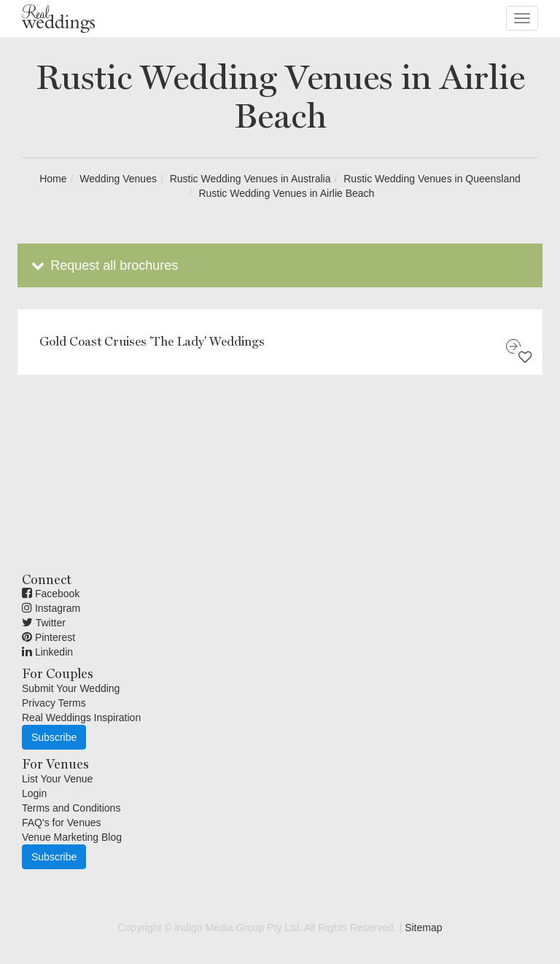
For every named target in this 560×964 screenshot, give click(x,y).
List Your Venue (57, 779)
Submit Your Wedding (71, 688)
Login (34, 793)
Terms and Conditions (71, 808)
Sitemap (423, 928)
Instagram (51, 608)
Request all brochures (103, 265)
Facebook (51, 594)
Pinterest (48, 637)
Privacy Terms (54, 703)
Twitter (44, 623)
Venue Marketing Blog (72, 837)
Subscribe (54, 737)
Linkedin (47, 652)
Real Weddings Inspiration (81, 718)
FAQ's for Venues (62, 823)
